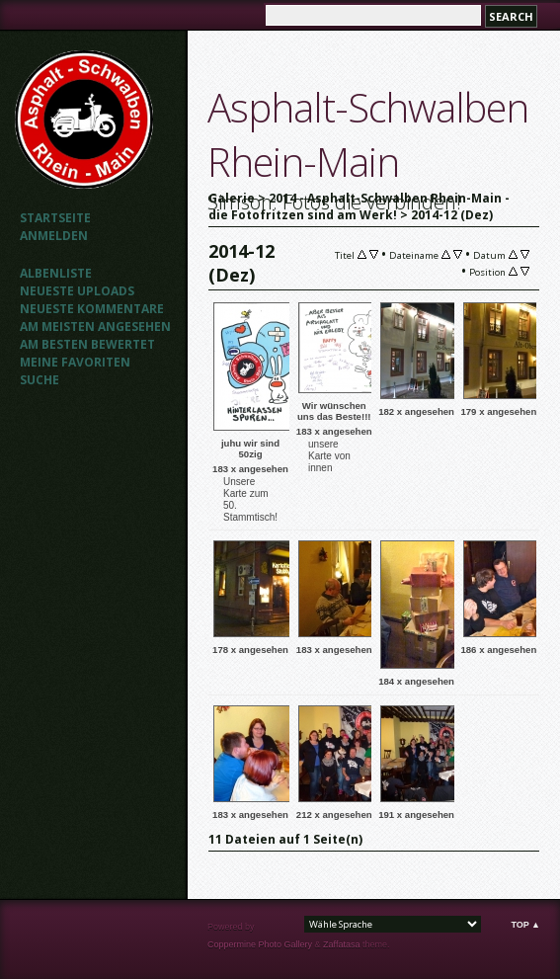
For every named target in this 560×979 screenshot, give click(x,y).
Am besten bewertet (87, 344)
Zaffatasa (341, 944)
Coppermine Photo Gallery (260, 944)
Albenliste (56, 273)
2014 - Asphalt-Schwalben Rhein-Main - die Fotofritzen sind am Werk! (359, 206)
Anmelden (54, 236)
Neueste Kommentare (92, 309)
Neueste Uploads (77, 291)
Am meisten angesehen (95, 326)
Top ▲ (525, 925)
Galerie (232, 198)
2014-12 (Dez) (452, 215)
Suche (40, 380)
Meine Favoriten (75, 362)
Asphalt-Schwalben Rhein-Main (368, 134)
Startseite (55, 218)
